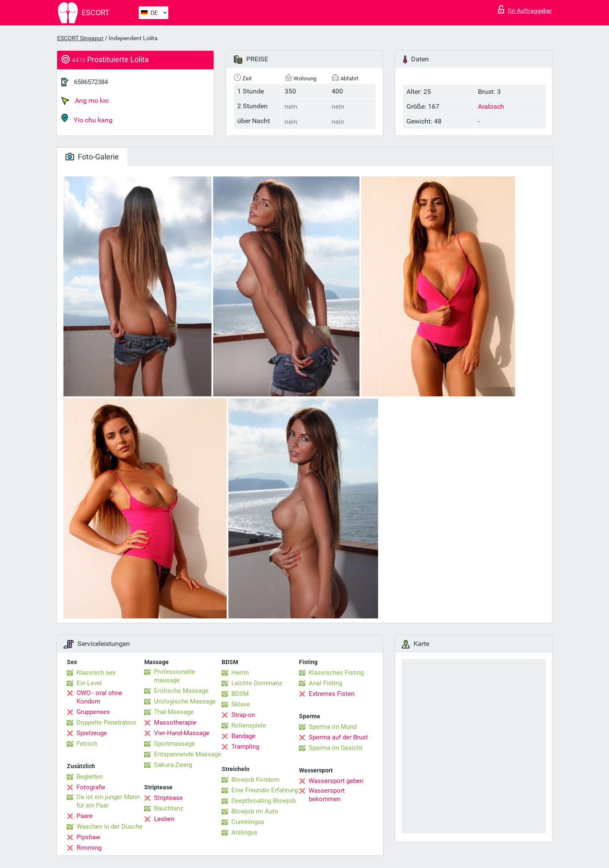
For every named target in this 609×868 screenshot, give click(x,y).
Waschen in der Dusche (110, 827)
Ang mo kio (85, 101)
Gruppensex (93, 712)
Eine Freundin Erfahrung (265, 790)
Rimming (89, 848)
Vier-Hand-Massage (182, 733)
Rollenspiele (249, 725)
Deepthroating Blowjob (263, 801)
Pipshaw (88, 837)
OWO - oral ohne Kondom (99, 697)
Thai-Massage (174, 712)
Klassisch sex (96, 673)
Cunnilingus (248, 822)
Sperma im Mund (333, 727)
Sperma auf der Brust (338, 737)
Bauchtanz (169, 808)
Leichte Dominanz (257, 683)
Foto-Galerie (92, 157)
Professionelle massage (174, 676)
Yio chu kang (87, 119)
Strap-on (243, 715)
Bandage (243, 736)
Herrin (240, 673)
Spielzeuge (92, 733)
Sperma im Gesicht (336, 748)
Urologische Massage (185, 701)
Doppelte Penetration (106, 722)
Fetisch (87, 744)
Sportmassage (174, 744)
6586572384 (91, 82)
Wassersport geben (336, 781)
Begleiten (90, 777)
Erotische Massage (181, 691)
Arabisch (491, 106)
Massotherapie (175, 722)
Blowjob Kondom (255, 780)
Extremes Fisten (332, 694)
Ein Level (89, 683)
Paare (85, 816)
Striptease (168, 798)
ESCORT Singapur (80, 38)
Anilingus (244, 832)
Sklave (241, 704)
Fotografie (91, 787)
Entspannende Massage (188, 754)
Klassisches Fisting (336, 673)
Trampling (245, 747)
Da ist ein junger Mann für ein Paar (108, 801)
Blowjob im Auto (255, 811)
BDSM (240, 694)
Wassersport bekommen (327, 795)
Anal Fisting (325, 683)
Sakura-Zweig (173, 765)
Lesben (164, 819)
